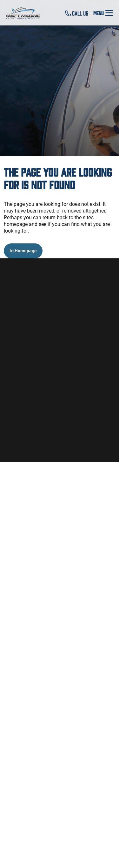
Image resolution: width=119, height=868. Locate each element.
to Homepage (23, 251)
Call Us (77, 13)
